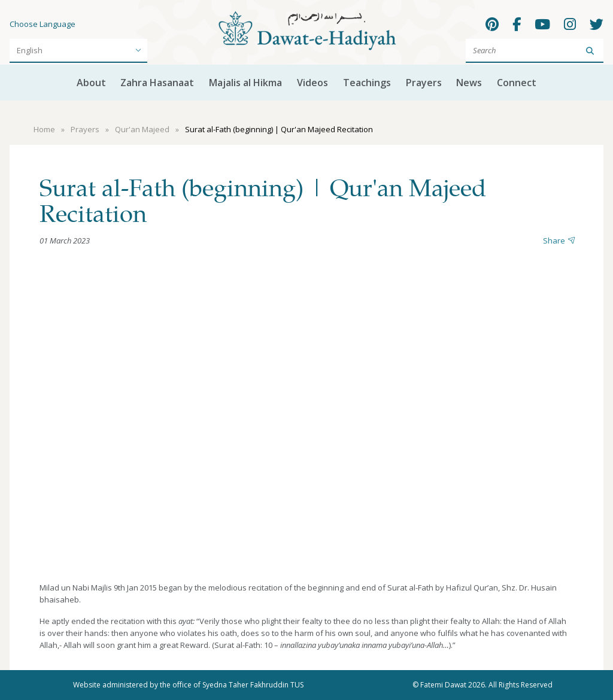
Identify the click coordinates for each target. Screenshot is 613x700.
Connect (517, 83)
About (91, 83)
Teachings (367, 83)
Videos (312, 83)
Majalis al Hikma (245, 83)
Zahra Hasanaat (157, 83)
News (469, 83)
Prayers (424, 83)
